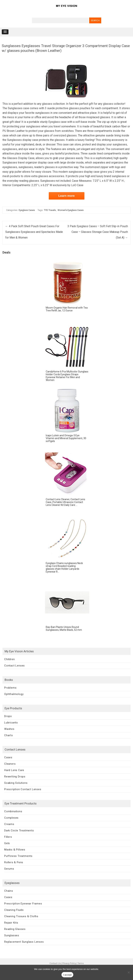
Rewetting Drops (15, 777)
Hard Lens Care (14, 770)
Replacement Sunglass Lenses (24, 942)
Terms (81, 963)
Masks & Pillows (15, 850)
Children (9, 659)
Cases (8, 757)
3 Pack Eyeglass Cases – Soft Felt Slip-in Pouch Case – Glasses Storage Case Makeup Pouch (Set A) (98, 232)
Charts (9, 735)
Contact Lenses (14, 666)
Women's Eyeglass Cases (71, 210)
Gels (7, 843)
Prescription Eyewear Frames (23, 904)
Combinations (13, 811)
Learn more (66, 196)
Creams (9, 824)
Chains (9, 891)
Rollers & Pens (14, 862)
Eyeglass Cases (27, 210)
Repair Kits (11, 923)
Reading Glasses (15, 929)
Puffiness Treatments (18, 856)
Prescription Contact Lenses (23, 789)
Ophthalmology (14, 694)
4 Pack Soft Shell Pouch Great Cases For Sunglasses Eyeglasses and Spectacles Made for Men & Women (34, 232)
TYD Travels (50, 210)
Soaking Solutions (16, 783)
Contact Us (55, 963)
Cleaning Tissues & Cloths (21, 916)
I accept (67, 975)
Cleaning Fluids (14, 910)
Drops (8, 716)
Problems (10, 688)
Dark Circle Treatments (19, 830)
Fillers (8, 837)
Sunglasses (12, 935)
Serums (9, 869)
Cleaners (10, 764)
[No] (129, 972)
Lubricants (11, 723)
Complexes (11, 818)
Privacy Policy (69, 963)
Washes (9, 729)
